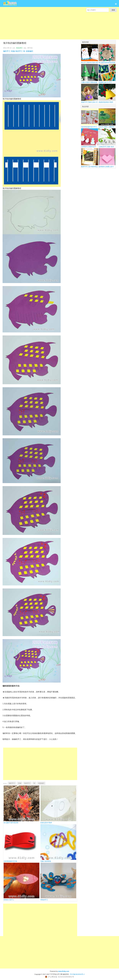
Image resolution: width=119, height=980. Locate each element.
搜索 (113, 10)
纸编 (13, 51)
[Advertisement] (59, 28)
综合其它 (19, 48)
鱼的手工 (19, 51)
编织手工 (7, 51)
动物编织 (29, 51)
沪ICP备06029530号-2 (77, 974)
